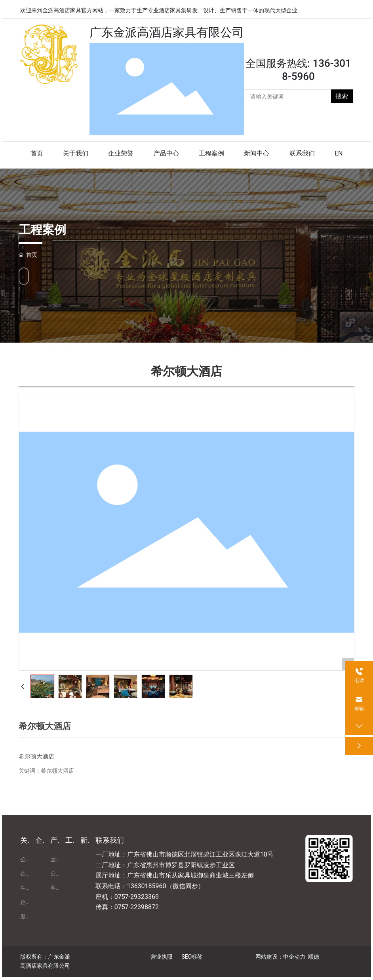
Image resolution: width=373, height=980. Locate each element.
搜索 (342, 96)
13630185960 (147, 886)
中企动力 (294, 957)
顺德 (314, 957)
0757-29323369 (137, 897)
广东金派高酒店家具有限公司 (167, 32)
